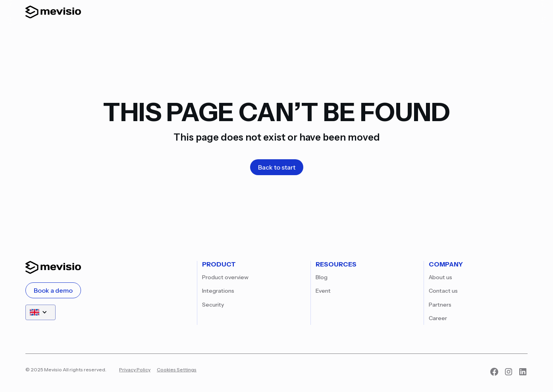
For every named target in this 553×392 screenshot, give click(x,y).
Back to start (277, 167)
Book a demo (53, 290)
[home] (53, 12)
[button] (40, 312)
